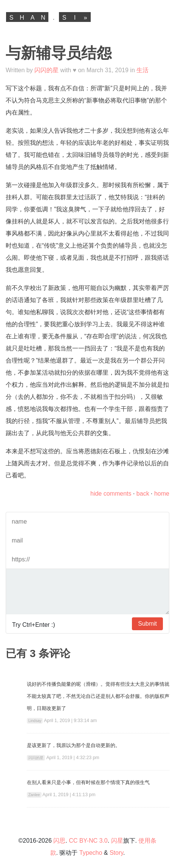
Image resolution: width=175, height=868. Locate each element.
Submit (147, 624)
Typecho (91, 853)
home (162, 494)
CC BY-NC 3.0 (88, 841)
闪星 (117, 841)
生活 (142, 70)
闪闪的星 (46, 70)
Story (116, 853)
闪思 (59, 841)
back (143, 494)
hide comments (111, 494)
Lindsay (35, 721)
